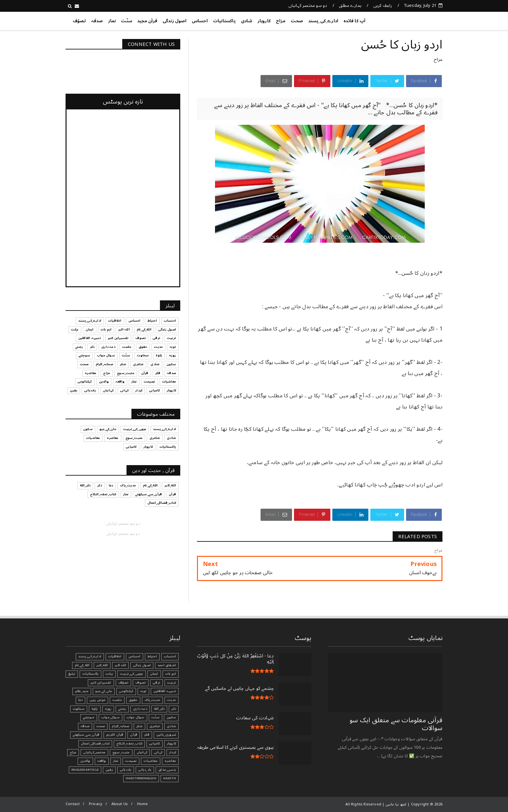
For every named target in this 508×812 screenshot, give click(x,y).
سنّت (127, 21)
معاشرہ (170, 761)
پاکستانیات (224, 21)
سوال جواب (136, 717)
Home (143, 804)
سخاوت (79, 709)
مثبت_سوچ (121, 752)
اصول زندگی (175, 21)
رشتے (122, 709)
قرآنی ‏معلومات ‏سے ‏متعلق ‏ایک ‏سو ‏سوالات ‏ (396, 724)
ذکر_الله (159, 709)
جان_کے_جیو (104, 691)
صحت (297, 21)
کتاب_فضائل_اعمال (95, 744)
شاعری (155, 726)
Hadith (170, 778)
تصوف (141, 683)
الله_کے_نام (82, 665)
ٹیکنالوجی (126, 691)
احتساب (170, 656)
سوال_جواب (110, 717)
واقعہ (102, 761)
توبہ (143, 691)
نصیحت (131, 761)
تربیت (172, 683)
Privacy (96, 804)
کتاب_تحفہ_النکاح (129, 744)
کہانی (158, 752)
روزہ (108, 709)
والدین (85, 761)
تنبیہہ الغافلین (165, 691)
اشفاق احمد (167, 665)
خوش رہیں (98, 700)
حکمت (117, 700)
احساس (200, 21)
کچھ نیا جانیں (416, 20)
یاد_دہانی (145, 770)
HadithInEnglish (141, 778)
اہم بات (171, 674)
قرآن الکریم (115, 735)
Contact (73, 804)
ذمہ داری (140, 709)
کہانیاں (142, 752)
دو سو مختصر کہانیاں (308, 6)
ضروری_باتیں (166, 735)
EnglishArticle (85, 770)
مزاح (281, 21)
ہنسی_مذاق (167, 770)
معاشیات (150, 761)
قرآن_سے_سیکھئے (86, 735)
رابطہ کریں (383, 6)
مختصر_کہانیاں (94, 752)
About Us (120, 804)
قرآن (134, 735)
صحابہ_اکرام (120, 726)
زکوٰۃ (95, 709)
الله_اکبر (102, 665)
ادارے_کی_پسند (323, 21)
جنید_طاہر (82, 691)
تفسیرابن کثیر (101, 683)
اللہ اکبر (120, 665)
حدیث (172, 700)
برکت (109, 674)
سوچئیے (89, 717)
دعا (81, 700)
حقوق (133, 700)
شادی (247, 21)
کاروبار (264, 21)
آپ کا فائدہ (354, 21)
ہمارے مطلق (350, 6)
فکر (147, 735)
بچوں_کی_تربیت (132, 674)
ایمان (154, 674)
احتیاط (152, 656)
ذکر (174, 709)
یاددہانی (126, 770)
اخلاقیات (115, 656)
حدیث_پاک (153, 700)
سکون (171, 717)
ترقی (156, 683)
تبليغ (72, 674)
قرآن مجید (147, 21)
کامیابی (154, 744)
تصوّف (79, 21)
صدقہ (97, 21)
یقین (109, 770)
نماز (112, 21)
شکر (140, 726)
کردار (173, 752)
